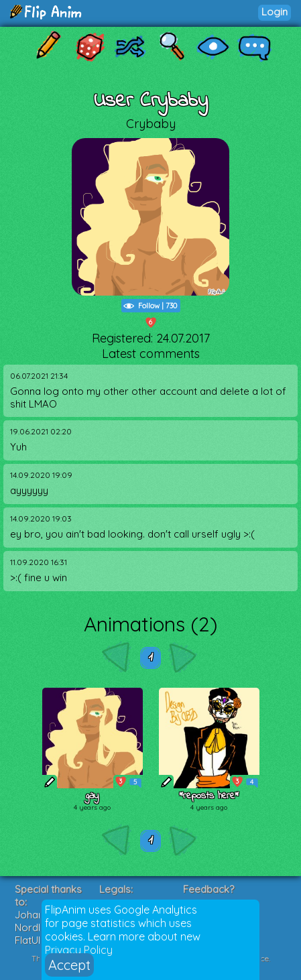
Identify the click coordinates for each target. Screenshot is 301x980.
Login (275, 12)
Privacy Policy (79, 950)
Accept (69, 965)
